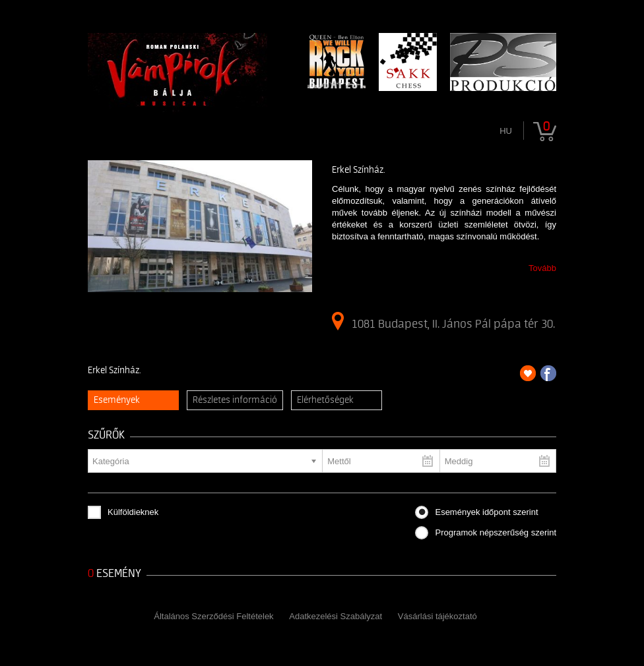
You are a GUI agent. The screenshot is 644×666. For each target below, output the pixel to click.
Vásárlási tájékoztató (437, 616)
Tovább (542, 268)
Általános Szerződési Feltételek (213, 616)
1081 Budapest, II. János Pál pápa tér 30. (443, 321)
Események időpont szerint (486, 512)
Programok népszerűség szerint (496, 532)
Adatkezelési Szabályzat (336, 616)
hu (506, 131)
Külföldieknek (133, 512)
